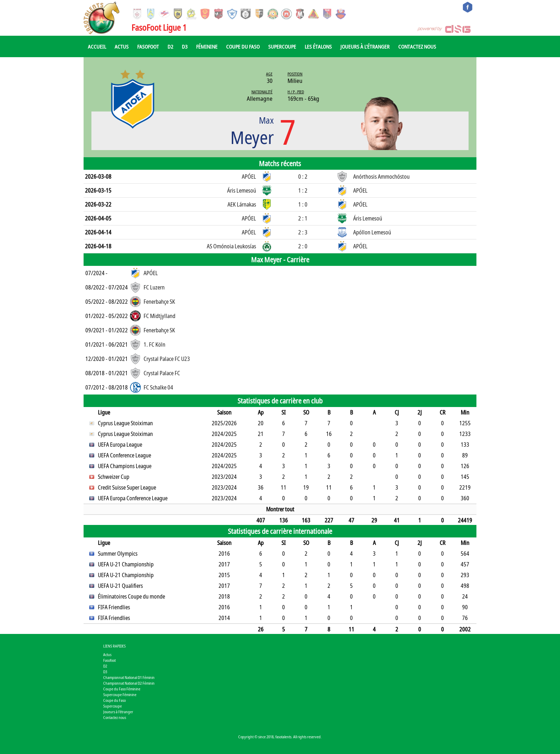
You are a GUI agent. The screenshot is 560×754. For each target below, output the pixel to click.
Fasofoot (148, 46)
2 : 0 (303, 246)
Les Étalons (318, 46)
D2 (170, 46)
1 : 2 (303, 190)
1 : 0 (303, 204)
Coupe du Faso (243, 46)
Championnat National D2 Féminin (129, 683)
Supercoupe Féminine (120, 695)
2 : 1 (303, 218)
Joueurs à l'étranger (365, 46)
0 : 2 (303, 177)
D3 (185, 46)
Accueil (97, 46)
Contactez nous (417, 46)
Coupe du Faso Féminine (122, 689)
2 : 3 (303, 232)
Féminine (207, 46)
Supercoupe (282, 46)
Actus (122, 46)
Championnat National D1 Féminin (129, 677)
